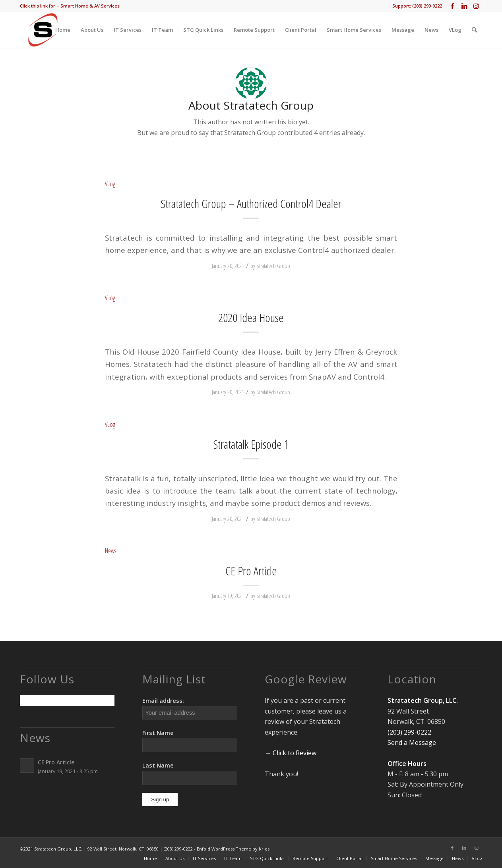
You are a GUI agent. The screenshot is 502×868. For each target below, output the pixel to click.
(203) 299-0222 (427, 6)
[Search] (474, 30)
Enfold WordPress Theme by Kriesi (234, 849)
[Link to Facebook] (452, 6)
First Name (158, 733)
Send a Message (412, 743)
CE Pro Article (251, 571)
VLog (110, 184)
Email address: (190, 708)
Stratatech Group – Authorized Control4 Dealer (251, 203)
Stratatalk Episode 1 (251, 444)
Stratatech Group (273, 266)
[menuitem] (70, 6)
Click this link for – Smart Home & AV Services (70, 6)
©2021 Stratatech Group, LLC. (52, 849)
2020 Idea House (251, 317)
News (111, 551)
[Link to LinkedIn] (464, 6)
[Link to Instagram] (476, 6)
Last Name (158, 765)
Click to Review (295, 753)
